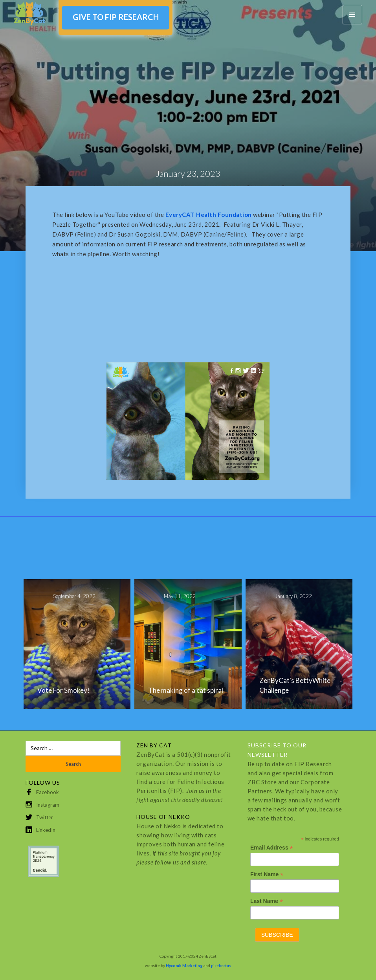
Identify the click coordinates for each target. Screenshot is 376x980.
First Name (267, 874)
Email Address (272, 848)
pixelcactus (221, 965)
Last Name (267, 901)
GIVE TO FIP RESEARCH (116, 17)
